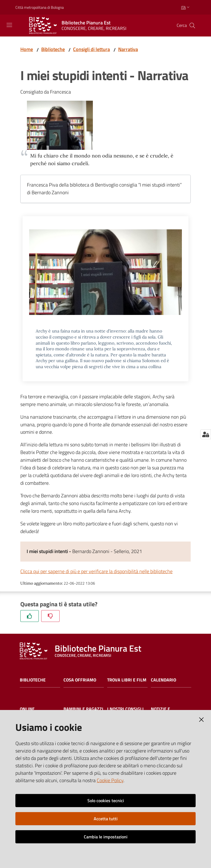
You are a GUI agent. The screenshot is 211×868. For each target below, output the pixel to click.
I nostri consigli (125, 709)
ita (186, 7)
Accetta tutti (106, 819)
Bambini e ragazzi (83, 709)
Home (27, 49)
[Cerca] (192, 26)
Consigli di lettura (91, 49)
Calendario (163, 680)
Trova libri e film (127, 680)
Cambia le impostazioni (106, 837)
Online (27, 709)
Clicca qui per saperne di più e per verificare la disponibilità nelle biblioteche (96, 571)
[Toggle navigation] (9, 25)
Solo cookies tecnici (106, 801)
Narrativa (128, 49)
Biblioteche (53, 49)
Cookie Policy (110, 780)
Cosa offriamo (80, 680)
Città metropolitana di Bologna (40, 7)
